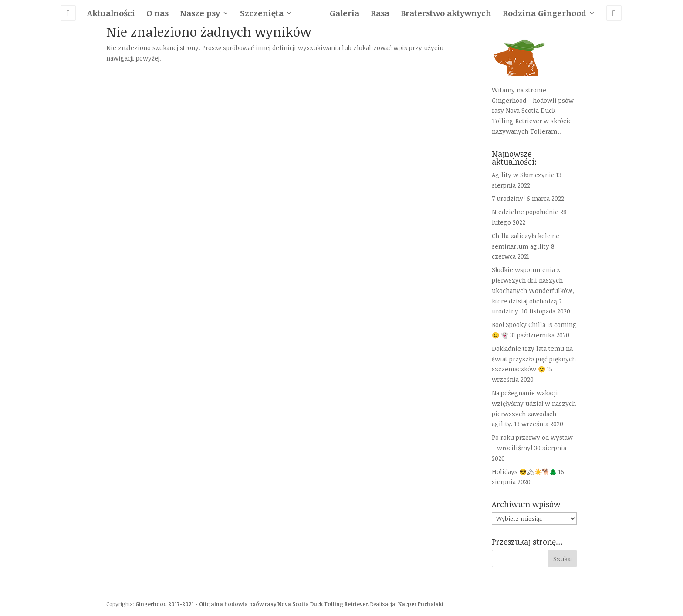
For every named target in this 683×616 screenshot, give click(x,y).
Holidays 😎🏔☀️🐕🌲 (524, 472)
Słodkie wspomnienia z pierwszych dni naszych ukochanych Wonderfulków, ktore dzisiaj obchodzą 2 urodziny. (533, 290)
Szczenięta (262, 14)
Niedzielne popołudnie (525, 212)
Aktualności (111, 14)
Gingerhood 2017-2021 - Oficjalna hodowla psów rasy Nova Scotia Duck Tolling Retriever (252, 604)
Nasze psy (200, 14)
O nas (157, 14)
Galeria (345, 14)
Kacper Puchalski (421, 604)
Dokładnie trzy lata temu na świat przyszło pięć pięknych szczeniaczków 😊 (534, 359)
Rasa (380, 14)
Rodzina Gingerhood (544, 14)
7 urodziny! (508, 198)
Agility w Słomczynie (523, 175)
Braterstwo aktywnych (446, 14)
